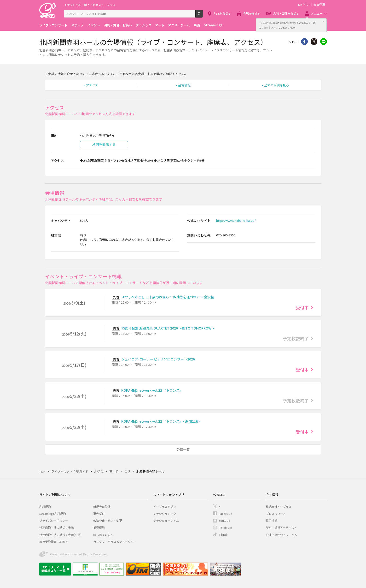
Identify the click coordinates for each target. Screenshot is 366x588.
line (324, 42)
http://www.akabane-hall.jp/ (236, 220)
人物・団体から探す (286, 13)
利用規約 (45, 507)
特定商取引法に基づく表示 (57, 527)
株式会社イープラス (279, 507)
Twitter (314, 42)
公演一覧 (183, 450)
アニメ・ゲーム (179, 25)
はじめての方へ (103, 535)
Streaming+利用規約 (53, 513)
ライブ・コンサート (53, 25)
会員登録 (319, 5)
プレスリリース (276, 513)
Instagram (225, 527)
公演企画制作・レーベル (282, 535)
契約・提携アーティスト (281, 527)
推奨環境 (99, 527)
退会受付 (99, 513)
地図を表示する (104, 144)
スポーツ (77, 25)
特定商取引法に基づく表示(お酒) (60, 535)
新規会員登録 (102, 507)
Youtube (224, 520)
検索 (203, 16)
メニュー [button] (317, 13)
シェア (304, 42)
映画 (197, 25)
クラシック (143, 25)
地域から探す (222, 13)
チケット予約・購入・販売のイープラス (90, 5)
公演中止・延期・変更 (108, 520)
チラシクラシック (165, 513)
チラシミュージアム (166, 520)
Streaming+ (213, 25)
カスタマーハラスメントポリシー (115, 542)
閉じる (324, 21)
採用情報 (272, 520)
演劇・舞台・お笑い (118, 25)
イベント (94, 25)
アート (160, 25)
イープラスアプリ (165, 507)
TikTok (223, 535)
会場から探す (252, 13)
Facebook (225, 513)
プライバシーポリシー (54, 520)
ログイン (304, 5)
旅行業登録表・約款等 (54, 542)
